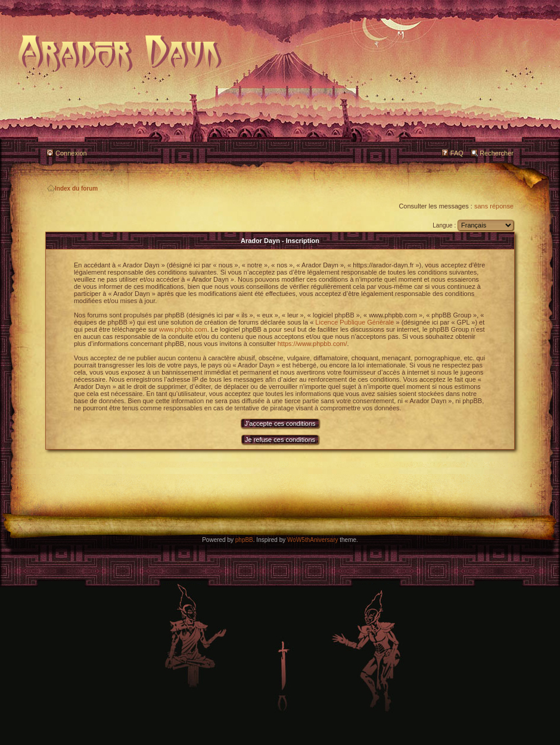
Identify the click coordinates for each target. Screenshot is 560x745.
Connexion (71, 153)
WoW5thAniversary (312, 540)
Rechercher (497, 153)
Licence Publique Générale (354, 322)
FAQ (457, 153)
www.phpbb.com (183, 329)
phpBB (244, 540)
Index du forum (72, 188)
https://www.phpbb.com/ (312, 344)
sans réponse (494, 206)
